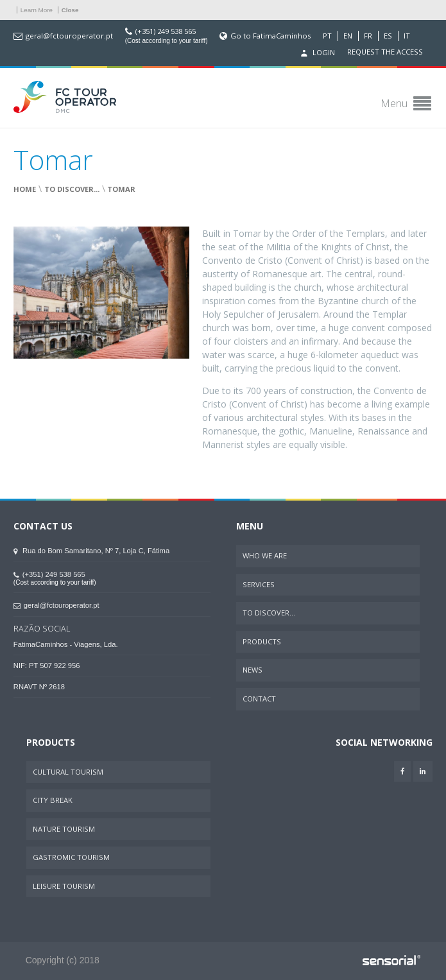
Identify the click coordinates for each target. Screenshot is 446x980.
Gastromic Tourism (71, 857)
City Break (53, 800)
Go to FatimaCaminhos (270, 36)
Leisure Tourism (64, 886)
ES (388, 36)
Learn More (37, 10)
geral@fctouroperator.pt (69, 36)
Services (259, 584)
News (253, 670)
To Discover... (72, 189)
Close (70, 10)
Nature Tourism (64, 829)
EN (348, 36)
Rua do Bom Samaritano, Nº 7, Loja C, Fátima (91, 551)
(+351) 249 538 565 (166, 31)
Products (262, 641)
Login (316, 53)
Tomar (121, 189)
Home (25, 189)
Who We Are (265, 555)
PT (327, 36)
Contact (259, 699)
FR (368, 36)
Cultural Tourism (68, 772)
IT (407, 36)
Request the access (385, 52)
